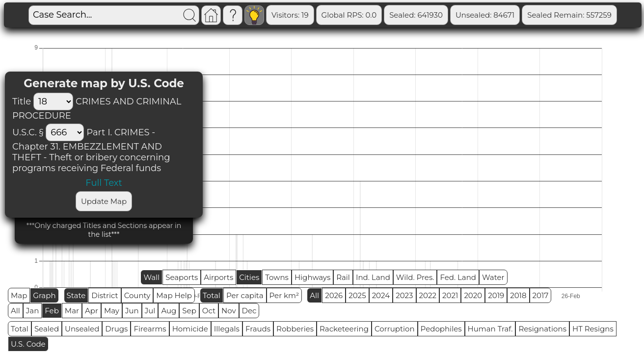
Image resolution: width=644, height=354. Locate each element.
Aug (169, 311)
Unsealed (82, 329)
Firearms (150, 329)
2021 (450, 295)
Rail (343, 277)
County (137, 295)
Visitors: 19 (290, 15)
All (314, 295)
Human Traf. (490, 329)
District (105, 295)
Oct (209, 311)
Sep (189, 311)
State (76, 295)
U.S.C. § (28, 132)
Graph (44, 295)
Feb (52, 311)
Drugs (116, 329)
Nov (229, 311)
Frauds (258, 329)
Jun (132, 311)
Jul (150, 311)
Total (212, 295)
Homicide (190, 329)
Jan (33, 311)
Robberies (295, 329)
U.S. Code (28, 344)
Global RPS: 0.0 (349, 15)
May (112, 311)
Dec (249, 311)
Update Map (104, 201)
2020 (473, 295)
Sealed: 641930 (416, 15)
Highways (312, 277)
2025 (357, 295)
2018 (518, 295)
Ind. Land (373, 277)
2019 (496, 295)
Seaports (182, 277)
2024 (381, 295)
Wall (151, 277)
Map (19, 295)
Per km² (284, 295)
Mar (72, 311)
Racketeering (344, 329)
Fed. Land (458, 277)
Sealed (47, 329)
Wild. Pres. (415, 277)
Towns (277, 277)
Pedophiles (441, 329)
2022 (428, 295)
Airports (218, 277)
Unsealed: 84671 (485, 15)
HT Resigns (593, 329)
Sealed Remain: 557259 (569, 15)
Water (493, 277)
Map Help (174, 295)
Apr (92, 311)
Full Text (104, 183)
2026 (334, 295)
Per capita (245, 295)
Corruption (395, 329)
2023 (404, 295)
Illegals (227, 329)
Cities (249, 277)
